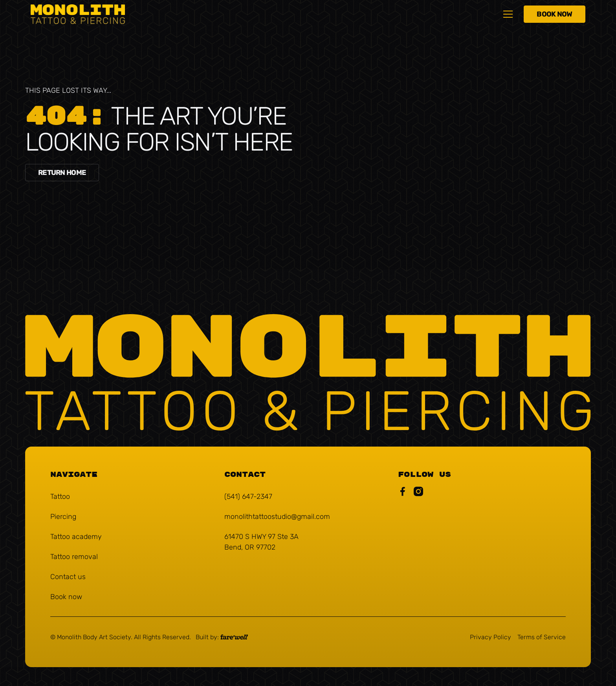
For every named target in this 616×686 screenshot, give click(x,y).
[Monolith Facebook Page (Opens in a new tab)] (403, 493)
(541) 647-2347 (248, 497)
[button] (508, 14)
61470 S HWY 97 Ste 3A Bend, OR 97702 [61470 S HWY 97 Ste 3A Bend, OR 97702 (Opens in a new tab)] (261, 542)
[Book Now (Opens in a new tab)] (554, 14)
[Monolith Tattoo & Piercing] (308, 374)
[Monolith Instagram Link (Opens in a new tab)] (418, 493)
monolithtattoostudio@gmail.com (277, 517)
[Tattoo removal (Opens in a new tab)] (74, 557)
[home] (78, 14)
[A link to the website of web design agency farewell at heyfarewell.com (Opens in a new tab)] (222, 637)
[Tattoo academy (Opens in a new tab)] (76, 537)
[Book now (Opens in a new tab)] (66, 597)
